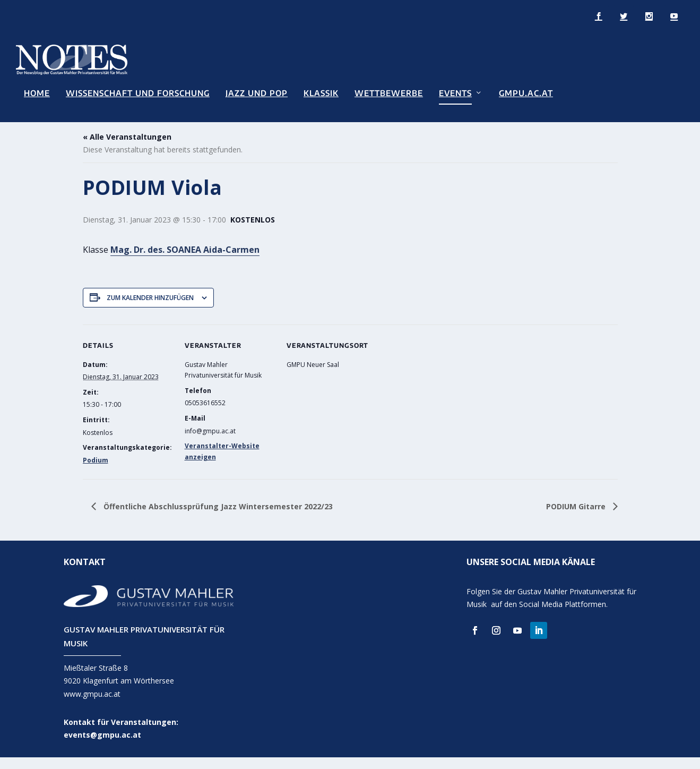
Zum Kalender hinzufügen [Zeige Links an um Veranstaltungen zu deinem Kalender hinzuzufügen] (150, 309)
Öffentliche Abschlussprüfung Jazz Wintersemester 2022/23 (217, 518)
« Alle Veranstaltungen (127, 148)
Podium (96, 472)
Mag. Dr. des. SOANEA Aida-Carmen (185, 261)
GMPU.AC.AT (526, 93)
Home (37, 93)
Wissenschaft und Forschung (138, 93)
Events (455, 93)
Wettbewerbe (389, 93)
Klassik (321, 93)
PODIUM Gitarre (577, 518)
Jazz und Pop (257, 93)
